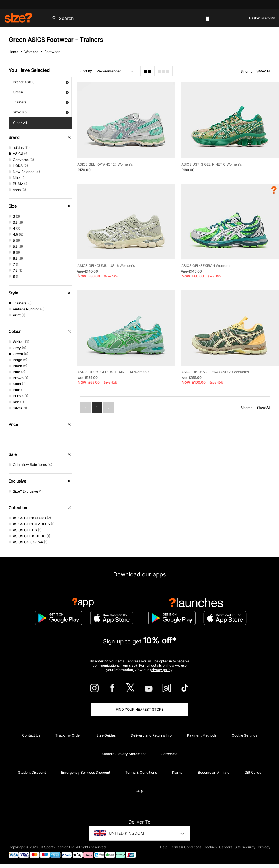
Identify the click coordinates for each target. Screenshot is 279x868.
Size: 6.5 (41, 112)
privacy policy (161, 670)
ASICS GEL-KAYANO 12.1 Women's (105, 164)
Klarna (177, 772)
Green (41, 92)
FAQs (139, 791)
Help (164, 847)
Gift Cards (253, 772)
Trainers (41, 102)
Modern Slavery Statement (124, 754)
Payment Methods (202, 735)
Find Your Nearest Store (140, 709)
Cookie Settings (244, 735)
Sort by (86, 71)
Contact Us (31, 735)
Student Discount (32, 772)
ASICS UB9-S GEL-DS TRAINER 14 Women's (113, 372)
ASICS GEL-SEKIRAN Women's (206, 266)
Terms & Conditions (141, 772)
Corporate (169, 754)
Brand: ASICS (41, 82)
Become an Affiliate (214, 772)
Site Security (245, 847)
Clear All (20, 123)
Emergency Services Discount (86, 772)
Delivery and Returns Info (151, 735)
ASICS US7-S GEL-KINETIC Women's (211, 164)
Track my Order (68, 735)
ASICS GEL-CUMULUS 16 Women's (106, 266)
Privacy (264, 847)
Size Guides (106, 735)
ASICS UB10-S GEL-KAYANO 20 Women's (215, 372)
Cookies (210, 847)
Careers (226, 847)
